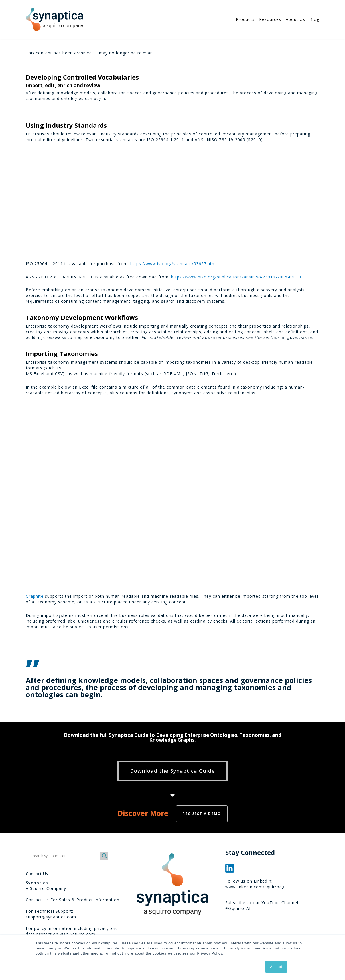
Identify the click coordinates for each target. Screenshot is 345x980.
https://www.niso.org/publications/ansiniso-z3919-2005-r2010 (236, 277)
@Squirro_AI (238, 908)
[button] (172, 771)
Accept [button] (276, 967)
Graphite (35, 596)
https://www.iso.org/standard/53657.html (174, 264)
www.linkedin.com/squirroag (255, 887)
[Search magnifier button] (104, 856)
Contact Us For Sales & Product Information (73, 900)
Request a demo (202, 814)
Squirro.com (83, 934)
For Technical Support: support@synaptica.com (51, 914)
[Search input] (66, 856)
